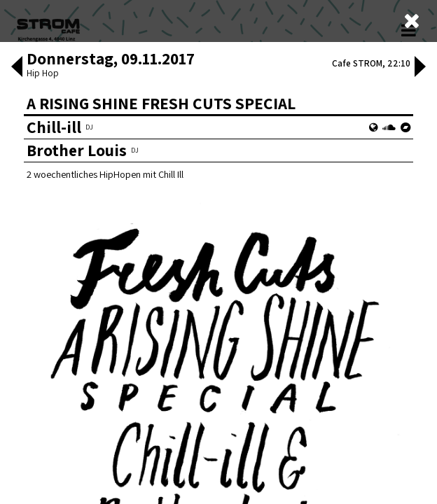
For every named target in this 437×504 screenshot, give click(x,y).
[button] (17, 150)
